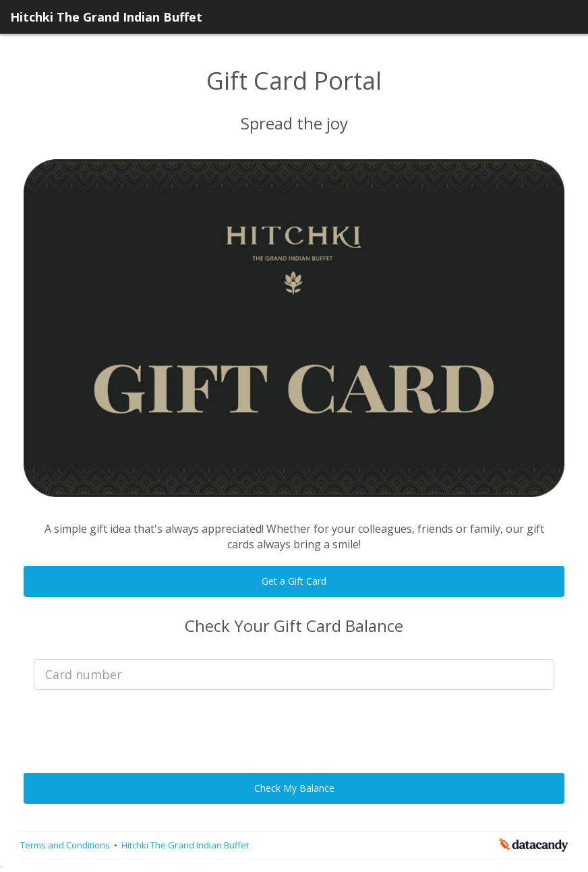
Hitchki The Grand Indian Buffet (106, 17)
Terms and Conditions (66, 845)
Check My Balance (294, 788)
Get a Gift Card (294, 581)
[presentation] (294, 726)
